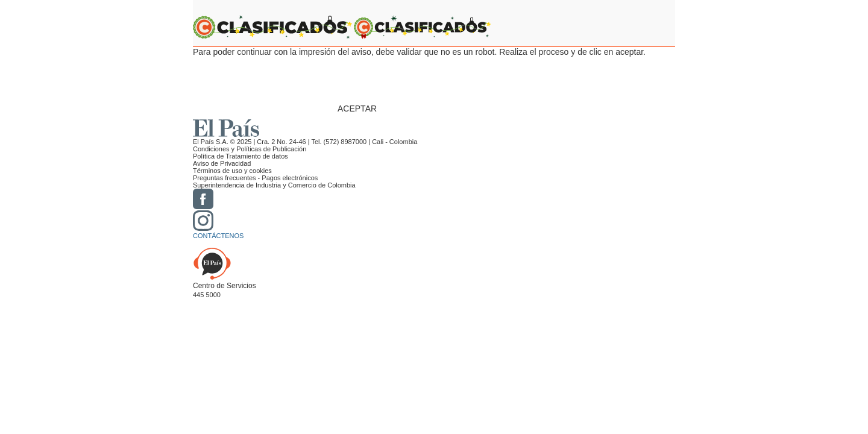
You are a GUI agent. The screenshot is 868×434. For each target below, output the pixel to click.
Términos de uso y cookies (232, 171)
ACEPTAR (357, 108)
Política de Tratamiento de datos (241, 156)
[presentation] (429, 80)
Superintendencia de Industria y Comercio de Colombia (274, 185)
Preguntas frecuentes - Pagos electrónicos (255, 178)
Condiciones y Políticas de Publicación (250, 149)
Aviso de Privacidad (222, 163)
